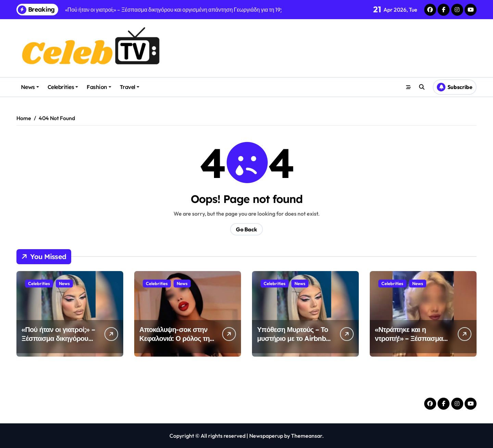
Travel (130, 87)
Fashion (99, 87)
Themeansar (307, 436)
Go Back (246, 229)
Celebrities (63, 87)
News (30, 87)
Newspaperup (266, 436)
